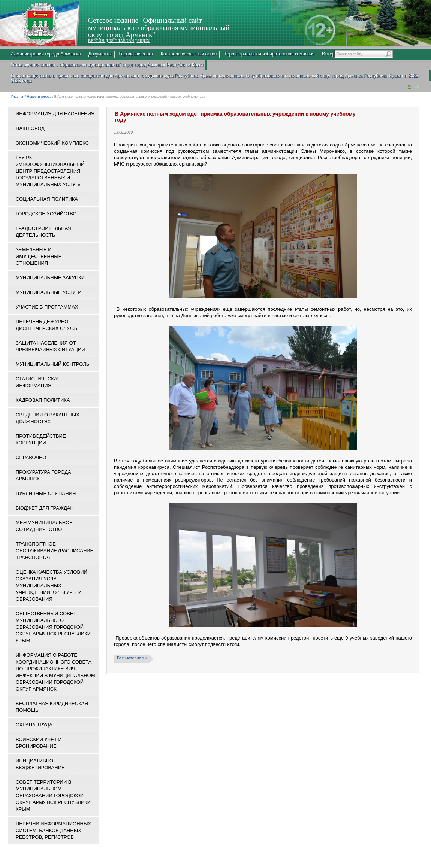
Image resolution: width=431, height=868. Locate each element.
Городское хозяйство (46, 214)
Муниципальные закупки (50, 278)
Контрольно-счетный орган (189, 54)
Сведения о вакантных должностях (48, 418)
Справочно (31, 457)
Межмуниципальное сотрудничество (44, 526)
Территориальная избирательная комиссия (269, 54)
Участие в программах (47, 307)
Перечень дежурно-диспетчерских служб (46, 325)
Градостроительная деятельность (44, 232)
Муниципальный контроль (52, 364)
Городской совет (136, 54)
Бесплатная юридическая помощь (52, 707)
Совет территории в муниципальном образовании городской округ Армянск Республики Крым (53, 796)
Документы (100, 54)
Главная (18, 97)
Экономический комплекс (52, 143)
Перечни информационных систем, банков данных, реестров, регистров (53, 830)
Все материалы (132, 658)
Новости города (39, 97)
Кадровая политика (43, 400)
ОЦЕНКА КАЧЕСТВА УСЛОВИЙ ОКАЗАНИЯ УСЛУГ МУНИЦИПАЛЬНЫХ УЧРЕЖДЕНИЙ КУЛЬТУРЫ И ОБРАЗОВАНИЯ (52, 585)
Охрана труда (34, 725)
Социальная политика (47, 199)
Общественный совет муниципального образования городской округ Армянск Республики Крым (53, 627)
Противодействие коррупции (41, 439)
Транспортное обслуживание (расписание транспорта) (55, 551)
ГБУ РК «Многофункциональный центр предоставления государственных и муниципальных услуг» (50, 171)
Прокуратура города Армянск (43, 475)
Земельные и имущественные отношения (39, 256)
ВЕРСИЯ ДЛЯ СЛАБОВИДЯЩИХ (119, 40)
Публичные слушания (46, 493)
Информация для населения (55, 114)
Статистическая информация (38, 382)
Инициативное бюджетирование (40, 764)
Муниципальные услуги (49, 292)
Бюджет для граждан (45, 508)
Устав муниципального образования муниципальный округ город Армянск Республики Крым (107, 65)
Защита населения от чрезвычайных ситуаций (50, 346)
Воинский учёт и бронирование (39, 743)
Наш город (30, 128)
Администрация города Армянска (46, 54)
